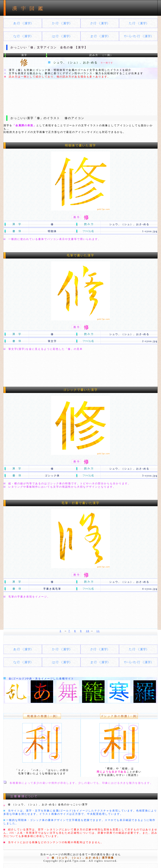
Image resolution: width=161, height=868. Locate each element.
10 (88, 631)
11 (98, 631)
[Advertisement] (80, 95)
